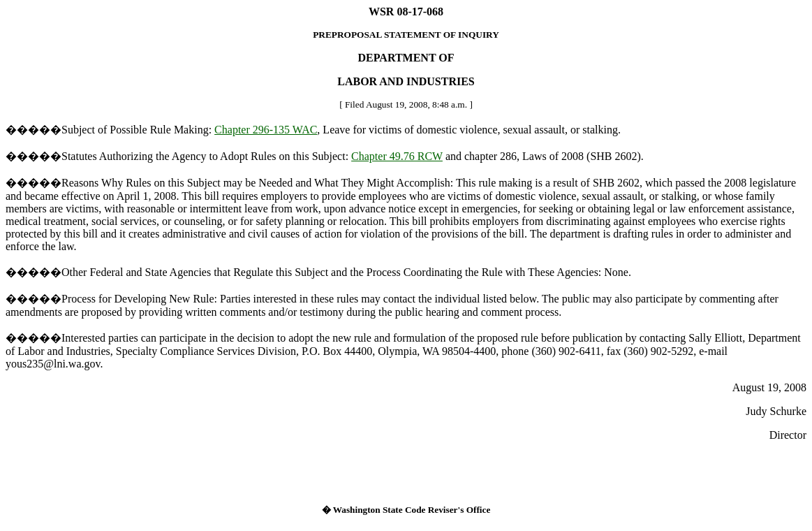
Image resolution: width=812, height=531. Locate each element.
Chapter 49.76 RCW (397, 156)
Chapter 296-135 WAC (266, 130)
